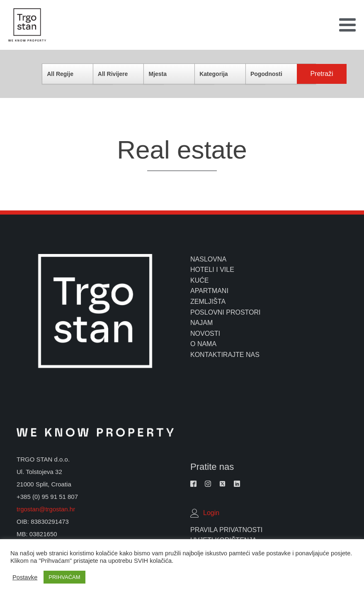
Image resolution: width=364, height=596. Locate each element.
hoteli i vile (212, 270)
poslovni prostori (226, 312)
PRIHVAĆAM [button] (64, 577)
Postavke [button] (25, 577)
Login (211, 513)
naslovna (208, 259)
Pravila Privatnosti (226, 530)
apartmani (209, 291)
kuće (199, 280)
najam (201, 323)
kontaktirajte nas (225, 355)
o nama (203, 344)
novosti (205, 333)
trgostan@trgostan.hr (47, 509)
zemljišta (208, 302)
